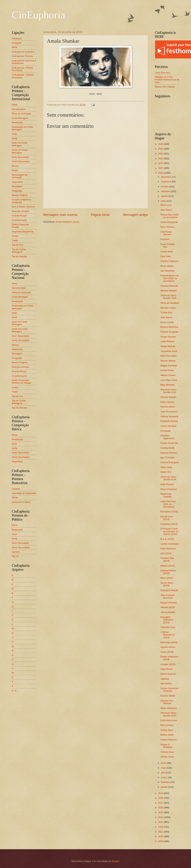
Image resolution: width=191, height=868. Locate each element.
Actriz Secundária (21, 161)
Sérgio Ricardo (168, 346)
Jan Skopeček (168, 271)
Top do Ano (17, 245)
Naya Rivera (167, 669)
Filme (15, 105)
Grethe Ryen (167, 730)
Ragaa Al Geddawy (166, 746)
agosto (165, 196)
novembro (166, 182)
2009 (161, 841)
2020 (161, 173)
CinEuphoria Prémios (23, 56)
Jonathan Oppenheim (168, 437)
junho (164, 763)
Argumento (17, 182)
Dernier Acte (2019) (167, 518)
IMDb (15, 47)
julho (164, 201)
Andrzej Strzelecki (169, 416)
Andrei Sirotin (167, 370)
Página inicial (100, 215)
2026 (161, 144)
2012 (161, 827)
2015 (161, 812)
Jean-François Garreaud (168, 596)
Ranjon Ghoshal (168, 603)
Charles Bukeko (168, 397)
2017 (161, 803)
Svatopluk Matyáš (169, 590)
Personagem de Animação (20, 176)
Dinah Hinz (166, 472)
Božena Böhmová (169, 327)
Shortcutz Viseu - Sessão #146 (169, 297)
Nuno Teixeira (167, 227)
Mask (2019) (167, 578)
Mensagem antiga (135, 215)
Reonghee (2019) (169, 512)
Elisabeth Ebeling (169, 421)
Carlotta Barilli (167, 448)
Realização (17, 122)
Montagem (17, 186)
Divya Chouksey (169, 489)
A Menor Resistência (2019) (168, 635)
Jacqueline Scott (169, 351)
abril (163, 773)
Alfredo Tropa (167, 757)
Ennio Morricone (169, 720)
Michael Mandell (169, 291)
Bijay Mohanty (168, 385)
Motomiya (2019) (169, 642)
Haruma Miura (168, 407)
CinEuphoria (39, 15)
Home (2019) (167, 652)
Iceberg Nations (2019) (168, 572)
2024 (161, 154)
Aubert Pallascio (169, 740)
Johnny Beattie (168, 612)
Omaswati (165, 431)
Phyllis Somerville (169, 443)
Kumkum (165, 239)
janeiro (165, 787)
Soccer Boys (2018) (167, 584)
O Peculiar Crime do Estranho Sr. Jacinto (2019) (170, 531)
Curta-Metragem (20, 118)
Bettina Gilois (167, 735)
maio (164, 768)
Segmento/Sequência (23, 232)
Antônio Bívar (167, 752)
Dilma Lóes (166, 205)
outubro (165, 186)
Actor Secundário (20, 157)
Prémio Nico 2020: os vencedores (170, 216)
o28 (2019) (166, 553)
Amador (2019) (168, 664)
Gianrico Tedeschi (169, 261)
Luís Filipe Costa (169, 380)
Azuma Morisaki (168, 426)
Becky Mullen (167, 266)
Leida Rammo (167, 341)
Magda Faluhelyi (169, 366)
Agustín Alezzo (168, 647)
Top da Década (19, 256)
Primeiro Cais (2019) (167, 559)
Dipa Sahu (166, 256)
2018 (161, 798)
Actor (14, 134)
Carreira (16, 489)
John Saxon (166, 317)
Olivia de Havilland (170, 303)
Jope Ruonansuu (169, 412)
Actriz (15, 138)
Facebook (17, 39)
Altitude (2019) (168, 607)
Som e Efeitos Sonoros (23, 207)
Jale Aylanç (166, 683)
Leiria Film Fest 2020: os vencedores (168, 504)
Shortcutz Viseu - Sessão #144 (169, 478)
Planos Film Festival (165, 87)
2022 (161, 163)
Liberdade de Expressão (24, 493)
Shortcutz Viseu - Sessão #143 (169, 714)
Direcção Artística (21, 211)
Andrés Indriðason (170, 544)
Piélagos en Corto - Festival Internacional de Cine (167, 80)
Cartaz (15, 236)
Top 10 (15, 556)
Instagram (17, 43)
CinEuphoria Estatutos (23, 52)
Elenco (15, 166)
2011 (161, 832)
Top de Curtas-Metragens (19, 251)
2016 (161, 808)
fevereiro (166, 782)
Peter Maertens (168, 549)
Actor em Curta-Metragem (20, 144)
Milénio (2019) (168, 566)
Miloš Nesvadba (168, 356)
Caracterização (19, 220)
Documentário (19, 109)
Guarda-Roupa (19, 216)
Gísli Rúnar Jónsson (166, 233)
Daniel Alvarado (168, 674)
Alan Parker (166, 210)
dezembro (166, 177)
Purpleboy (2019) (169, 524)
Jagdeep (165, 679)
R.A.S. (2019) (167, 539)
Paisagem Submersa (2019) (167, 620)
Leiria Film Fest (163, 73)
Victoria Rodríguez (170, 462)
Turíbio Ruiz (166, 313)
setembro (166, 191)
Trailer (15, 240)
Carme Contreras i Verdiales (170, 690)
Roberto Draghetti (169, 332)
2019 (161, 793)
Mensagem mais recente (60, 215)
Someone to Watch (21, 502)
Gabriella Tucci (168, 627)
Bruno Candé (167, 322)
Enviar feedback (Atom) (68, 222)
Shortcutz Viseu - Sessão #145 (169, 391)
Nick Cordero (167, 725)
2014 (161, 817)
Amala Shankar (168, 337)
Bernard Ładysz (168, 308)
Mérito (15, 498)
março (164, 777)
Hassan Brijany (168, 361)
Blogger (115, 861)
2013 (161, 822)
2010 (161, 836)
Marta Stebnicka (169, 708)
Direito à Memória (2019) (169, 658)
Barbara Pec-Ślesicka (167, 702)
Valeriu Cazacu (168, 375)
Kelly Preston (167, 484)
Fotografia (17, 191)
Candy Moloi (167, 252)
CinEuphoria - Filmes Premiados (22, 69)
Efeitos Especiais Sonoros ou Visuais (22, 382)
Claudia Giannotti (169, 286)
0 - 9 (14, 691)
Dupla (15, 170)
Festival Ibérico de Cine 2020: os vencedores (170, 278)
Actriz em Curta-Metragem (20, 151)
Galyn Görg (166, 467)
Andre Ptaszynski (169, 222)
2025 (161, 149)
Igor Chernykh (168, 457)
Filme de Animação (21, 114)
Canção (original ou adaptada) (22, 201)
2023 (161, 158)
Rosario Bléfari (168, 696)
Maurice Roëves (169, 453)
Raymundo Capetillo (166, 495)
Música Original (20, 195)
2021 (161, 168)
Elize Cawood (167, 402)
